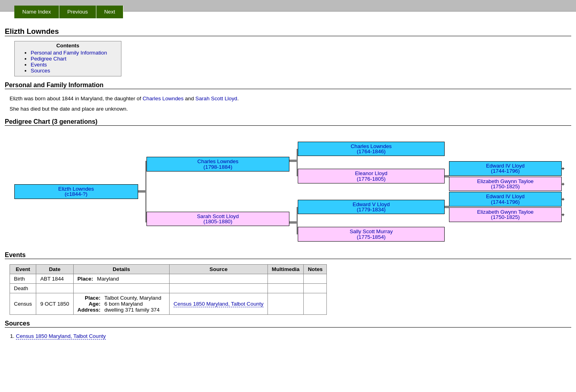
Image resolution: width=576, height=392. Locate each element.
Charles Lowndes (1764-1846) (371, 149)
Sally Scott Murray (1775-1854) (371, 234)
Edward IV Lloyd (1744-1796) (505, 168)
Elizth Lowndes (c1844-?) (76, 191)
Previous (78, 12)
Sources (40, 71)
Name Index (37, 12)
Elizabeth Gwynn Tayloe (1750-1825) (505, 184)
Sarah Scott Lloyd (216, 98)
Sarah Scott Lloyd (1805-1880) (218, 219)
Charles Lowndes (163, 98)
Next (110, 12)
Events (39, 65)
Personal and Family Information (69, 53)
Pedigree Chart (49, 59)
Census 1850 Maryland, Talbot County (219, 304)
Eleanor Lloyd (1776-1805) (371, 176)
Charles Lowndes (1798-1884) (218, 164)
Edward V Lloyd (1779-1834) (371, 207)
